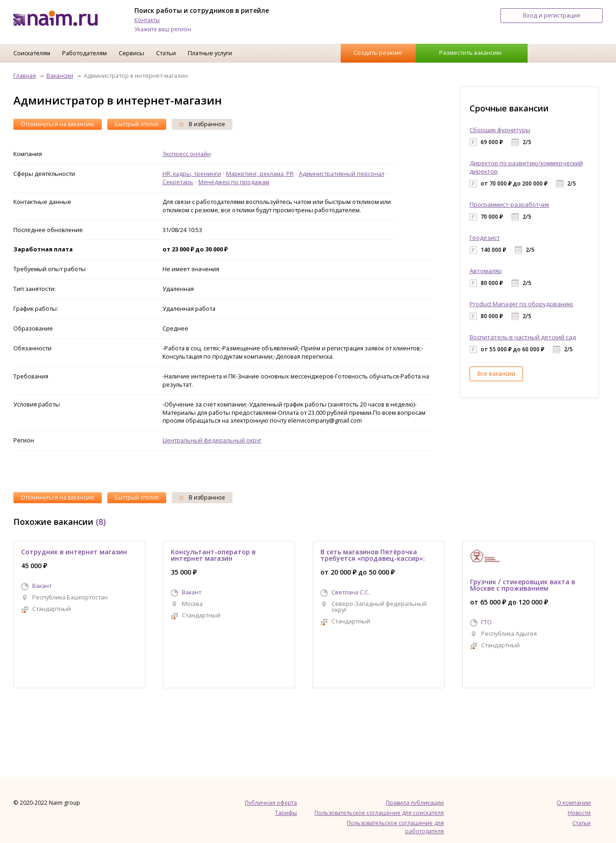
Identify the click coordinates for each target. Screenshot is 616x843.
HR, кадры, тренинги (192, 174)
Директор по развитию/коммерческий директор (526, 167)
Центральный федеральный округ (212, 440)
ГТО (486, 622)
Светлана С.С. (351, 592)
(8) (101, 522)
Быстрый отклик (137, 124)
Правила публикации (415, 803)
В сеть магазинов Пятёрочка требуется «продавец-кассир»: (373, 555)
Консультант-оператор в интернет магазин (213, 555)
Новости (579, 813)
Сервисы (131, 53)
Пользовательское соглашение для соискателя (379, 813)
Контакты (147, 20)
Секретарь (178, 182)
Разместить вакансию (471, 52)
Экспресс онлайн (187, 154)
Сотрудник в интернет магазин (74, 552)
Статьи (166, 53)
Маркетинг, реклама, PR (260, 174)
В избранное (202, 124)
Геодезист (485, 238)
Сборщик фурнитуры (500, 130)
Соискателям (32, 53)
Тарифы (286, 813)
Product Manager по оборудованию (521, 304)
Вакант (42, 586)
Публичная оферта (271, 803)
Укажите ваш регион (163, 29)
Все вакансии (496, 373)
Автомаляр (486, 271)
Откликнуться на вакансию (58, 124)
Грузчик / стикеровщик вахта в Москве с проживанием (523, 585)
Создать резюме (378, 52)
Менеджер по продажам (234, 182)
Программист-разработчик (509, 204)
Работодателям (84, 53)
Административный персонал (342, 174)
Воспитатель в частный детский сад (523, 337)
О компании (574, 803)
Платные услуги (210, 53)
